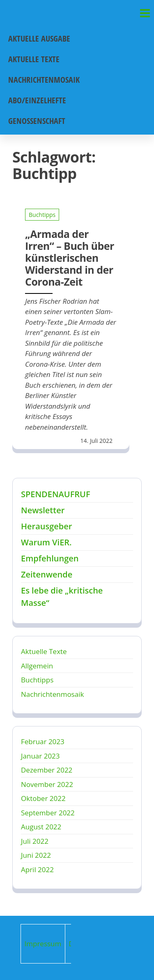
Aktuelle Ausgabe (39, 38)
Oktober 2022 (43, 798)
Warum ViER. (46, 542)
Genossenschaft (37, 121)
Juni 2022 (36, 855)
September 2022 (48, 813)
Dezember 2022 (47, 770)
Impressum (43, 944)
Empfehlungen (50, 558)
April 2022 (37, 869)
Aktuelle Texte (34, 59)
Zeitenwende (47, 574)
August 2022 (41, 827)
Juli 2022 (35, 841)
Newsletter (43, 510)
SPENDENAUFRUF (56, 494)
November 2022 (47, 784)
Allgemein (37, 666)
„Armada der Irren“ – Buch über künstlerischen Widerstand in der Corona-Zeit (70, 258)
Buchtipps (42, 215)
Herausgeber (46, 526)
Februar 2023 (43, 741)
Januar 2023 (40, 756)
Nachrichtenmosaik (44, 80)
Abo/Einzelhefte (37, 100)
